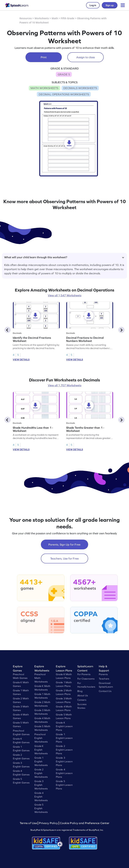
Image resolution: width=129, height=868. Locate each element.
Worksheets (42, 18)
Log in (93, 5)
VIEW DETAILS (21, 360)
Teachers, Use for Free (64, 558)
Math (55, 18)
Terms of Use (29, 823)
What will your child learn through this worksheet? (64, 257)
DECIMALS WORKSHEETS (80, 88)
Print (44, 57)
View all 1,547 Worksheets (65, 295)
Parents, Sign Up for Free (64, 544)
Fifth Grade (68, 18)
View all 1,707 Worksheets (65, 385)
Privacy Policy (48, 823)
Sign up (110, 5)
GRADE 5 (64, 74)
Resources (26, 18)
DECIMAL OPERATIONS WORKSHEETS (64, 94)
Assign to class (86, 57)
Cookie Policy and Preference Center (85, 823)
